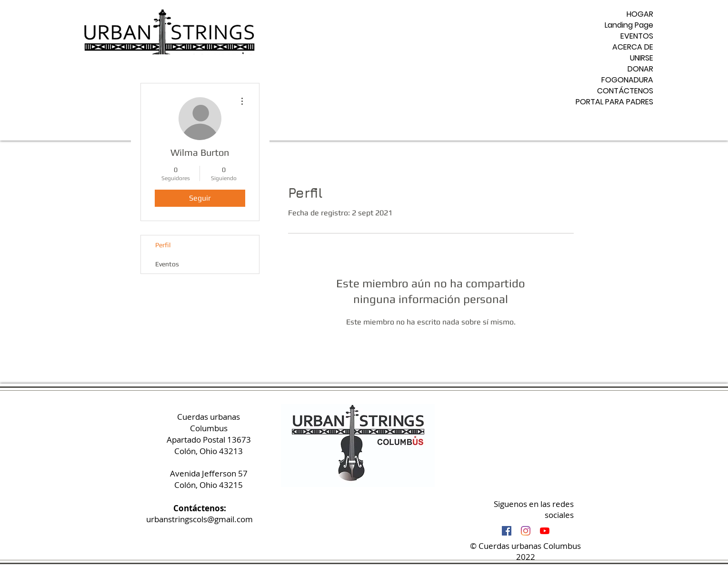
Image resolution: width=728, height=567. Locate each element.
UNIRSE (642, 58)
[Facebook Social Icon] (507, 531)
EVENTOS (637, 36)
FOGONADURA (627, 80)
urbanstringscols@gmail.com (199, 519)
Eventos (167, 264)
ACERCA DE (633, 47)
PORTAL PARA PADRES (617, 102)
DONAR (640, 69)
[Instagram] (526, 531)
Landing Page (629, 25)
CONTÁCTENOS (625, 91)
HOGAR (640, 14)
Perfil (163, 245)
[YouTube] (545, 531)
